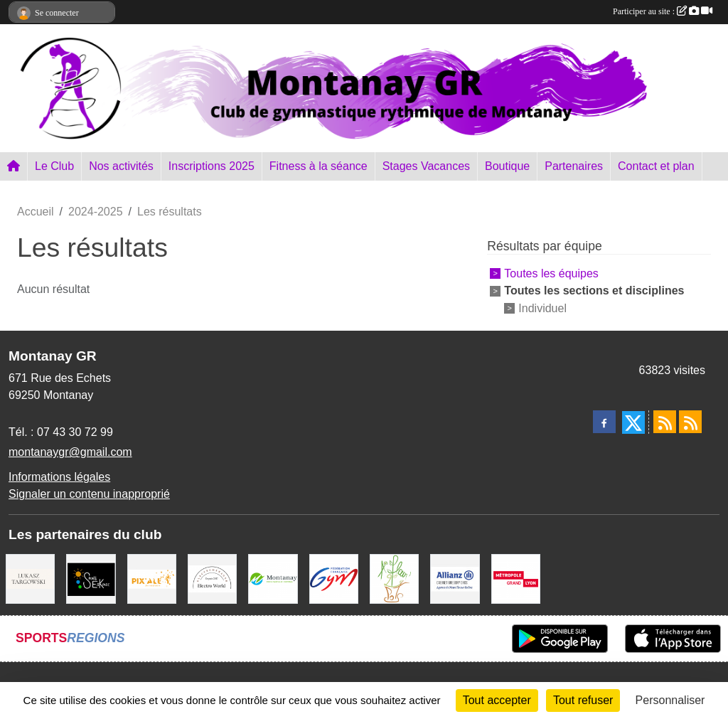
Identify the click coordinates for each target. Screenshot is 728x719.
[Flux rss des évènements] (690, 422)
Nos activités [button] (121, 166)
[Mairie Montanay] (273, 578)
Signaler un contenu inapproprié (89, 494)
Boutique (507, 166)
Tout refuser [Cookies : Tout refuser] (583, 700)
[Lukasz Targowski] (30, 578)
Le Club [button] (54, 166)
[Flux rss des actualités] (665, 422)
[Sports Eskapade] (91, 578)
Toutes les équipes (551, 273)
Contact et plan (656, 166)
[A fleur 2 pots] (394, 578)
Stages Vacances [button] (426, 166)
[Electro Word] (212, 578)
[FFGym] (334, 578)
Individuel (542, 308)
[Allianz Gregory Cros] (455, 578)
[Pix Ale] (152, 578)
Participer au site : (663, 11)
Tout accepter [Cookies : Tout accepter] (497, 700)
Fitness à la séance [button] (318, 166)
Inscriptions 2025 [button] (212, 166)
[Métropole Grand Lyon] (516, 578)
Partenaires (574, 166)
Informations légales (59, 477)
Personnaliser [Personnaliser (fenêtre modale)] (670, 700)
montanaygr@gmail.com (70, 452)
